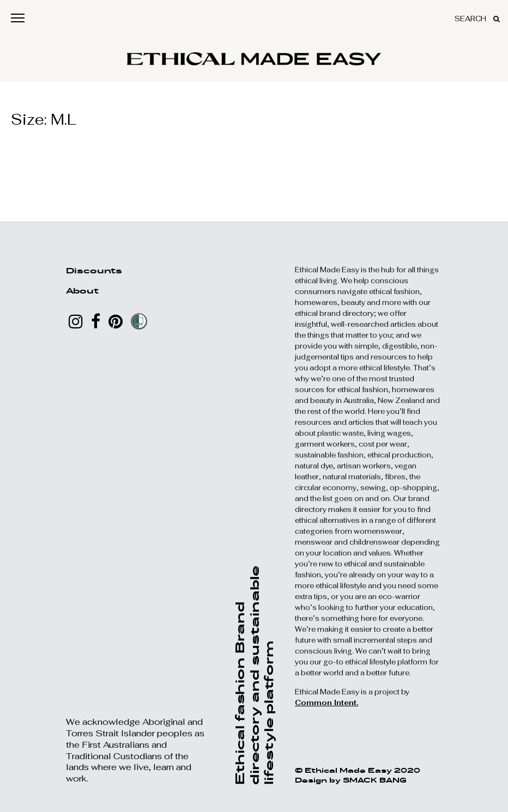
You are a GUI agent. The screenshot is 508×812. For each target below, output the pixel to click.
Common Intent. (326, 703)
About (82, 291)
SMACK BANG (375, 780)
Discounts (94, 270)
